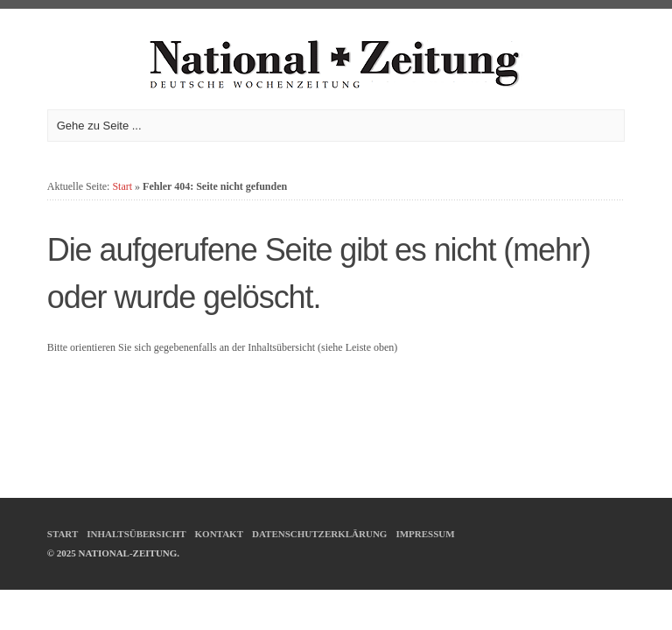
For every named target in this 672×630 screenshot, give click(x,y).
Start (122, 186)
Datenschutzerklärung (319, 534)
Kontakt (219, 534)
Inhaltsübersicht (136, 534)
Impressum (425, 534)
